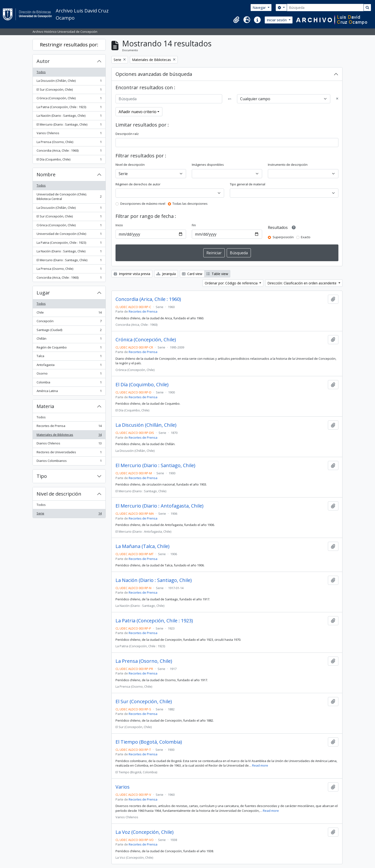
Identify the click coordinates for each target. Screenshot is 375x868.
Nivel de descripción (59, 494)
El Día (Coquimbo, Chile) (69, 160)
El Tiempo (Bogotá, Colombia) (149, 742)
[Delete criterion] (337, 99)
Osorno (69, 374)
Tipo (42, 476)
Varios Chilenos (69, 134)
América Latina (69, 392)
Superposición (283, 237)
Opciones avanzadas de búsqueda (154, 74)
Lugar (43, 293)
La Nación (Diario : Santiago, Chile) (69, 117)
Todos (41, 72)
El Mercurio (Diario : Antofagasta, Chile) (160, 506)
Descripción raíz (127, 134)
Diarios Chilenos (69, 444)
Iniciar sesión (277, 20)
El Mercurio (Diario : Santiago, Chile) (69, 125)
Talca (69, 357)
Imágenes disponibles (208, 165)
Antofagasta (69, 366)
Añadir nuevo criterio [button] (138, 112)
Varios (123, 787)
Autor (43, 61)
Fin (194, 225)
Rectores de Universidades (69, 453)
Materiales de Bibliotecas (69, 436)
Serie (69, 514)
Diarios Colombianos (69, 462)
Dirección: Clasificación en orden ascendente (302, 283)
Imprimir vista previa (132, 274)
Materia (45, 406)
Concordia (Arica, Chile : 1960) (69, 152)
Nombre (46, 174)
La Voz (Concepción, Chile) (145, 832)
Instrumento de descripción (288, 165)
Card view (192, 274)
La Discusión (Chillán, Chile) (69, 82)
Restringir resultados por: (69, 45)
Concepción (69, 322)
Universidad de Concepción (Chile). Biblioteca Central (69, 197)
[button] (236, 20)
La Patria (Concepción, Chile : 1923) (69, 108)
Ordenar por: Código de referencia (232, 283)
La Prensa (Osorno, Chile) (69, 143)
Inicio (119, 225)
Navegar (260, 8)
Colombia (69, 383)
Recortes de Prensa (69, 427)
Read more (260, 765)
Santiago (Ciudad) (69, 331)
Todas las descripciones (190, 204)
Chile (69, 313)
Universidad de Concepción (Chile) (69, 235)
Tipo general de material (248, 184)
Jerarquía (166, 274)
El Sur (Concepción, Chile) (69, 91)
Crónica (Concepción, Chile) (69, 99)
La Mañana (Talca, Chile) (143, 546)
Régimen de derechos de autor (138, 184)
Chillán (69, 340)
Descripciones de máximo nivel (143, 204)
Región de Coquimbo (69, 348)
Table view (217, 274)
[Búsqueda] (325, 8)
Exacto (306, 237)
